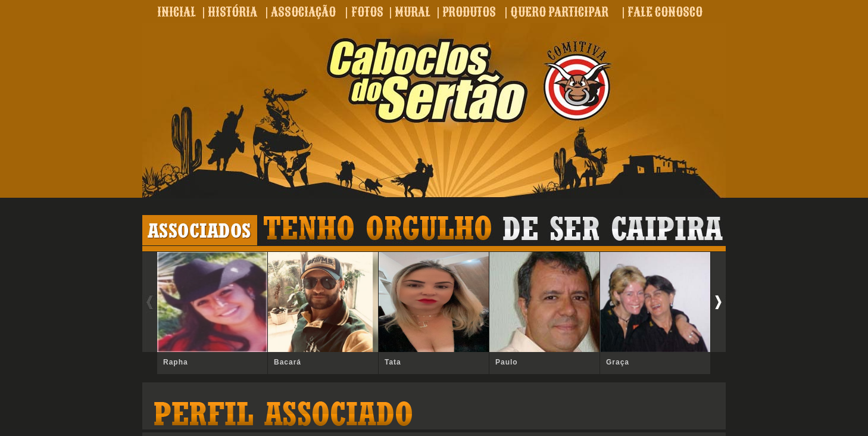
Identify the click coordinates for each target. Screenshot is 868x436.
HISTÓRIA (232, 12)
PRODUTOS (469, 12)
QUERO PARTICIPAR (559, 12)
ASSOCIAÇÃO (303, 12)
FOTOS (367, 12)
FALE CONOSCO (665, 12)
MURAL (413, 12)
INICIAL (177, 12)
